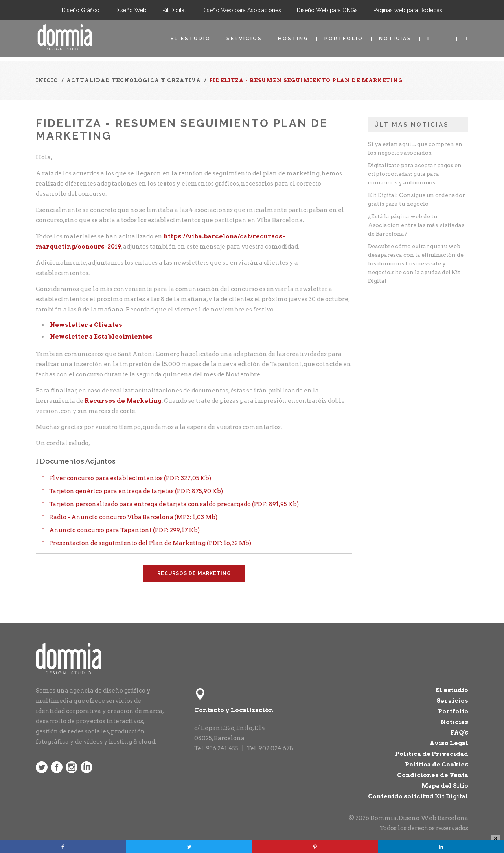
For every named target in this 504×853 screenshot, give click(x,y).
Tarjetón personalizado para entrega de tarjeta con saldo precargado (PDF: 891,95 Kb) (173, 504)
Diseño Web (131, 10)
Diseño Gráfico (81, 10)
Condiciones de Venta (433, 775)
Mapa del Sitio (445, 786)
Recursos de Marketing (123, 401)
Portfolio (344, 39)
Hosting (293, 39)
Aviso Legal (449, 743)
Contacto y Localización (234, 710)
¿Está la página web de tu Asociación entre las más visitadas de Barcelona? (416, 225)
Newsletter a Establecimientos (101, 337)
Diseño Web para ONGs (327, 10)
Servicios (244, 39)
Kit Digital (174, 10)
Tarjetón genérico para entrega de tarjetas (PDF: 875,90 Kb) (135, 491)
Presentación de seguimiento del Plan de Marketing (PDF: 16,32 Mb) (150, 543)
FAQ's (459, 733)
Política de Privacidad (432, 754)
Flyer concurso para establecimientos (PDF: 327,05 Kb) (130, 478)
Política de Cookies (437, 765)
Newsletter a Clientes (86, 325)
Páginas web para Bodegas (408, 10)
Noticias (395, 39)
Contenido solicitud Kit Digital (418, 796)
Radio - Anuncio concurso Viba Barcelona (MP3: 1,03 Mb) (133, 517)
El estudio (191, 39)
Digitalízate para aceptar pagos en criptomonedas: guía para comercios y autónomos (415, 174)
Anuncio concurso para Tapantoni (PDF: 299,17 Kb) (124, 530)
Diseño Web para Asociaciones (241, 10)
